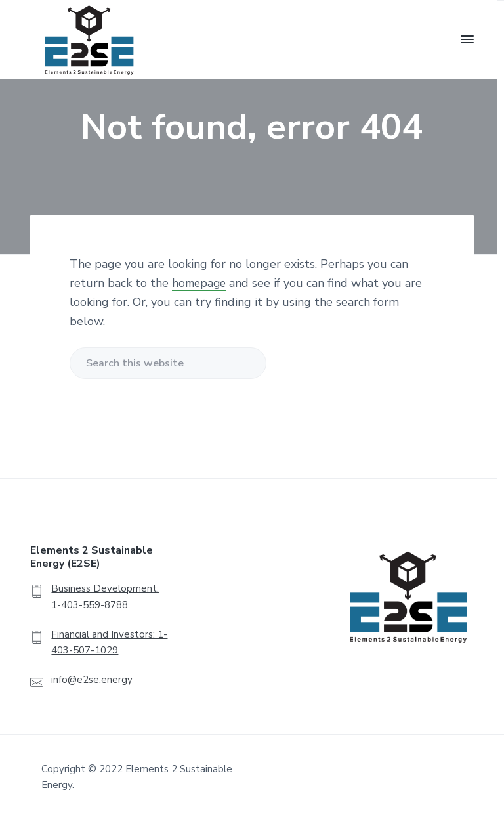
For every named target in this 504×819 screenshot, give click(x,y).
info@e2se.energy (92, 680)
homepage (200, 283)
